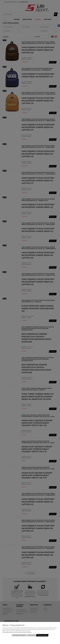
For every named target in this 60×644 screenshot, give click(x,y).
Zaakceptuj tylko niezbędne (19, 635)
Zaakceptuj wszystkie (42, 635)
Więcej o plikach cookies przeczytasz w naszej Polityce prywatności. (17, 632)
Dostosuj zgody (31, 635)
